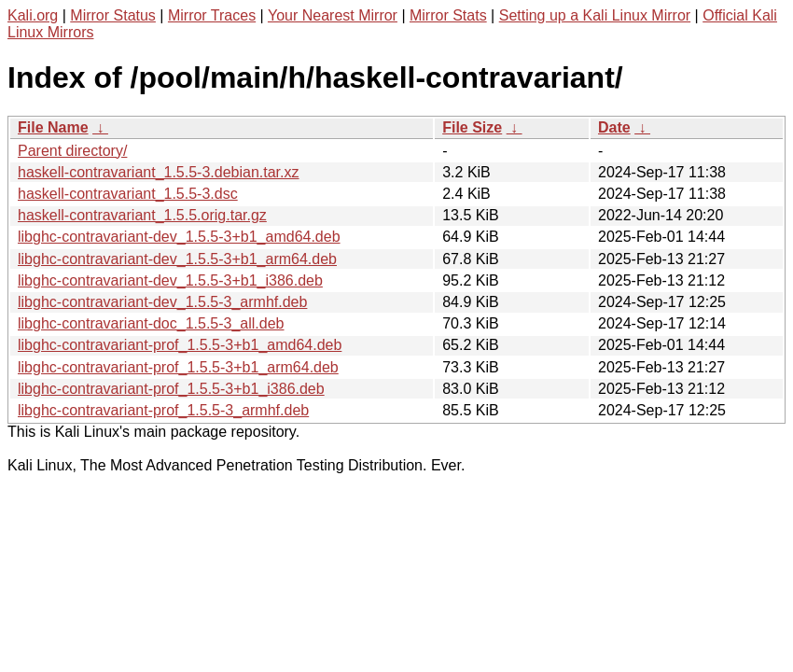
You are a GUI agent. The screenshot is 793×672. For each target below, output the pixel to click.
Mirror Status (113, 15)
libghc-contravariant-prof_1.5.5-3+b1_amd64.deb (180, 345)
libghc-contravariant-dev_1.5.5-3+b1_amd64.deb (179, 237)
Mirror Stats (448, 15)
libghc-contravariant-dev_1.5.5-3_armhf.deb (162, 302)
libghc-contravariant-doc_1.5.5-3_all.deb (151, 323)
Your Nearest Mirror (333, 15)
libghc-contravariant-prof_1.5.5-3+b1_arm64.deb (178, 367)
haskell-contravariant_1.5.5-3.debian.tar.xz (159, 172)
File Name (53, 127)
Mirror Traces (212, 15)
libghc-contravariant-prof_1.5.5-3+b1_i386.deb (171, 389)
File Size (472, 127)
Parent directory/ (72, 151)
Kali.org (33, 15)
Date (614, 127)
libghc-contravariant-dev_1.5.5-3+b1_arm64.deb (177, 259)
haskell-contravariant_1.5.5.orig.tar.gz (142, 215)
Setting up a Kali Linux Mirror (595, 15)
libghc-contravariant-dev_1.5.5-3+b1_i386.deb (170, 280)
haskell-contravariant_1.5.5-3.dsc (128, 194)
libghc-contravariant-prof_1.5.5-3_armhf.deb (163, 410)
